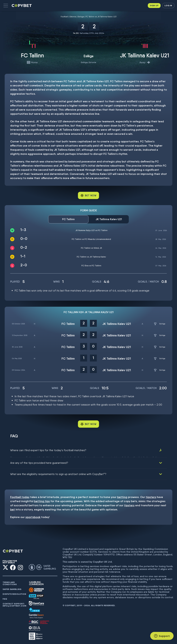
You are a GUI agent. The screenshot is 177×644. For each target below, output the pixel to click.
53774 (93, 550)
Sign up (154, 5)
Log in (168, 5)
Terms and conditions (10, 582)
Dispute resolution (14, 593)
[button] (6, 6)
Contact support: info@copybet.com (14, 603)
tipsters (151, 496)
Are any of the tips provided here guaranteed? (39, 461)
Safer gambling (12, 588)
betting (122, 496)
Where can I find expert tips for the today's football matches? (48, 450)
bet (13, 508)
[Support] (162, 636)
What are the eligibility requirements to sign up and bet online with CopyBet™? (58, 473)
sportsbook (33, 516)
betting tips (42, 500)
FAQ (5, 598)
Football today (20, 496)
